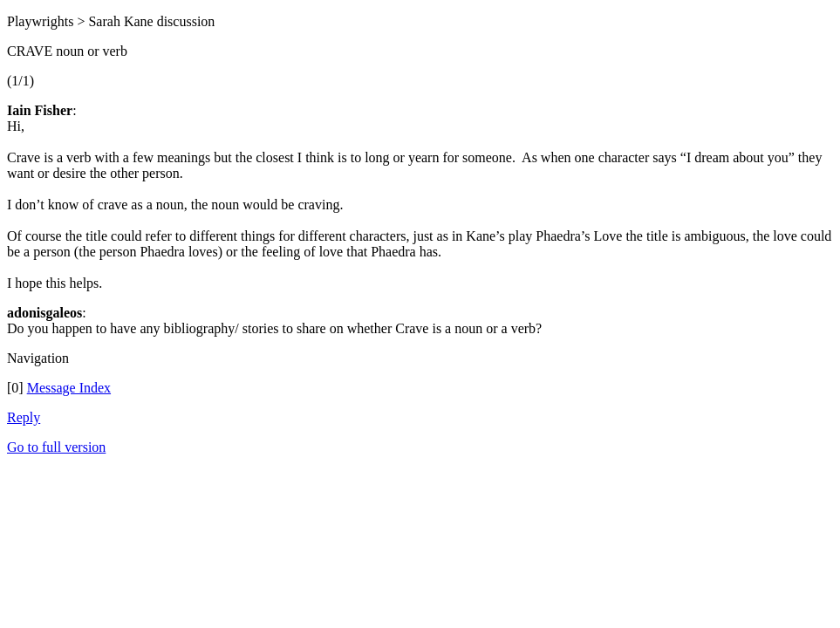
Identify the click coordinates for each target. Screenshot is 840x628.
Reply (24, 417)
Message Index (69, 388)
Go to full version (56, 447)
